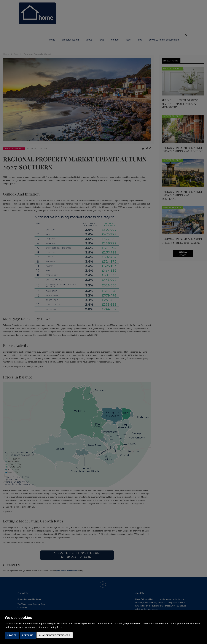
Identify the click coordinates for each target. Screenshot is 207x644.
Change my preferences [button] (55, 635)
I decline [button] (28, 635)
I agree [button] (12, 635)
